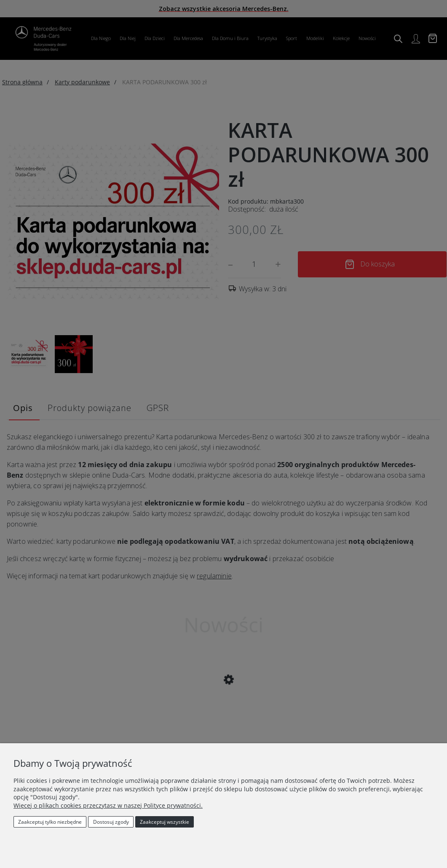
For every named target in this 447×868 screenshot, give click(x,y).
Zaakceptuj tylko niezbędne (50, 822)
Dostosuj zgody (111, 822)
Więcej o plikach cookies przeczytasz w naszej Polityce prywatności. (108, 805)
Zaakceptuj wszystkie (165, 822)
